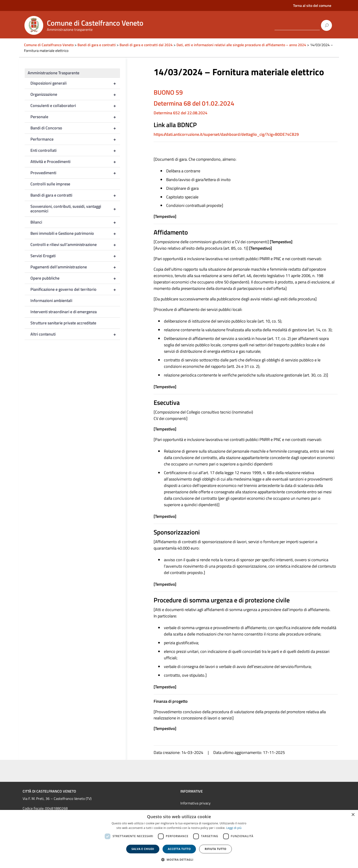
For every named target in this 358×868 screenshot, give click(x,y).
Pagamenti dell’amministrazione (75, 267)
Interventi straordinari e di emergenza (64, 312)
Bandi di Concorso (75, 128)
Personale (75, 117)
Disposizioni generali (75, 83)
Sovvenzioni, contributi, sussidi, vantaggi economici (75, 209)
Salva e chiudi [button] (143, 849)
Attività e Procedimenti (75, 162)
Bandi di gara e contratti (75, 195)
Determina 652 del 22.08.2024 (180, 113)
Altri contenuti (75, 334)
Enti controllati (75, 150)
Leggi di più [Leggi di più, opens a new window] (234, 828)
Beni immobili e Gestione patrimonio (75, 233)
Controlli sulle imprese (50, 184)
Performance (75, 139)
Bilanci (75, 222)
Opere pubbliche (75, 278)
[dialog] (179, 839)
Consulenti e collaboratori (75, 106)
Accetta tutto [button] (179, 849)
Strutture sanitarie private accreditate (63, 323)
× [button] (353, 815)
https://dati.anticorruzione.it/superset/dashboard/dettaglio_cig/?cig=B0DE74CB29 (226, 134)
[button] (179, 860)
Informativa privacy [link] (195, 803)
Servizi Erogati (75, 256)
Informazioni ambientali (51, 300)
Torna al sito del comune (312, 5)
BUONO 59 (168, 92)
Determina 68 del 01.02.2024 (194, 103)
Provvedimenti (75, 173)
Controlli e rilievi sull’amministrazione (75, 245)
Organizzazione (75, 94)
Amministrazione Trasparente (53, 73)
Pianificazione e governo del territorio (75, 289)
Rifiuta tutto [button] (215, 849)
